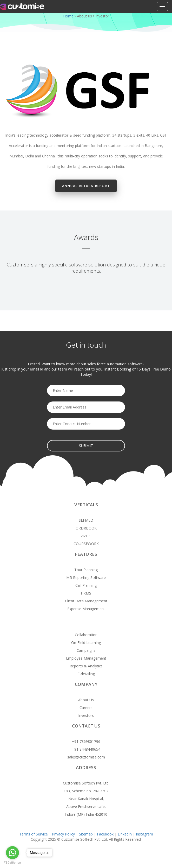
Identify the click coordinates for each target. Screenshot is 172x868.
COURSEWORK (86, 544)
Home (68, 16)
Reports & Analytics (86, 666)
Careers (86, 708)
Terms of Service (34, 834)
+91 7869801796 (86, 741)
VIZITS (86, 536)
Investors (86, 715)
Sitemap (86, 834)
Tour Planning (86, 570)
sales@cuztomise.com (86, 757)
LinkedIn (125, 834)
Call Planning (86, 585)
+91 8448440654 (86, 749)
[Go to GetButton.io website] (12, 863)
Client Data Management (86, 601)
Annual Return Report (86, 186)
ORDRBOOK (86, 528)
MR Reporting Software (86, 577)
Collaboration (86, 635)
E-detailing (86, 674)
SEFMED (86, 520)
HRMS (86, 593)
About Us (86, 700)
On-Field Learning (86, 643)
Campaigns (86, 650)
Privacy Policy (64, 834)
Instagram (144, 834)
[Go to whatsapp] (12, 853)
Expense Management (86, 609)
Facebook (105, 834)
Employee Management (86, 658)
